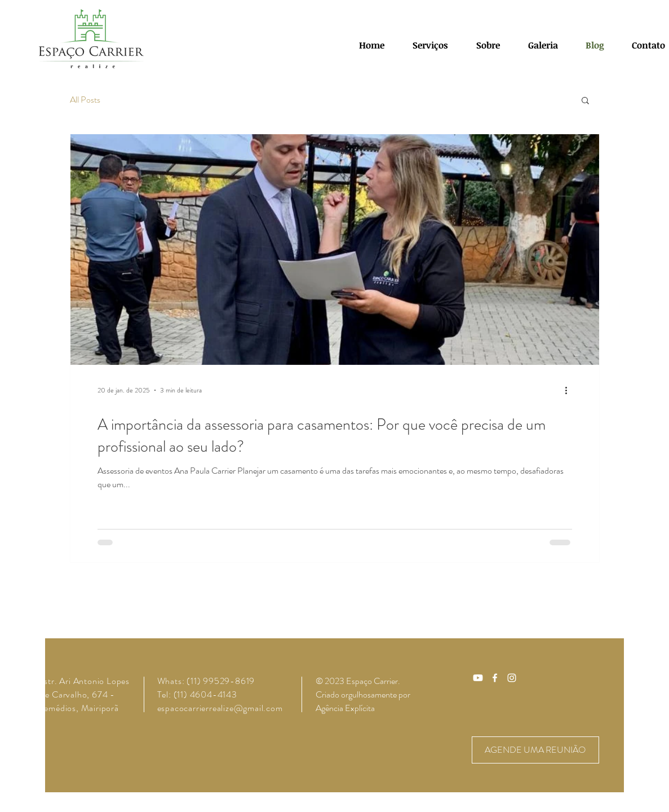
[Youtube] (478, 678)
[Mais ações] (570, 390)
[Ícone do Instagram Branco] (512, 678)
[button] (585, 101)
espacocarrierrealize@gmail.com (220, 708)
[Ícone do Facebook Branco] (495, 678)
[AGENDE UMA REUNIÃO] (535, 750)
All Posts (85, 100)
